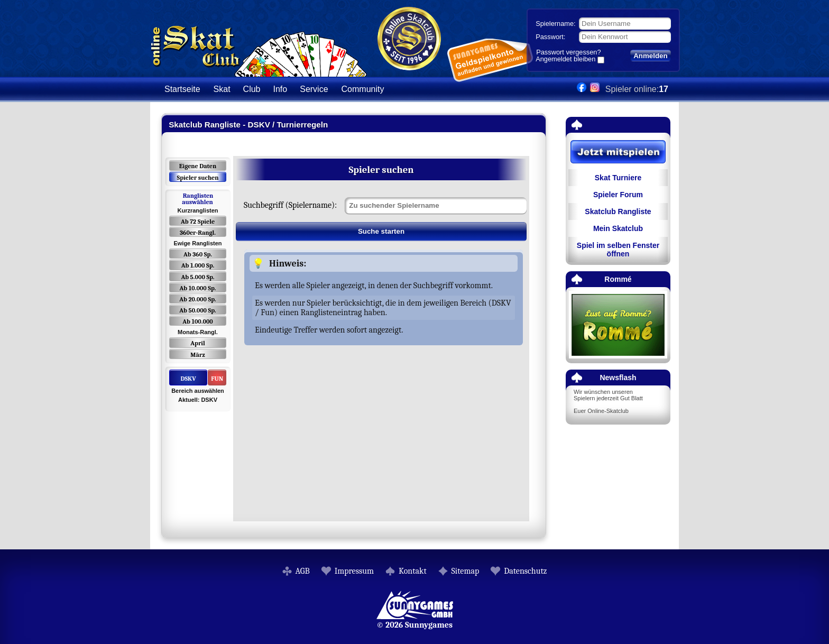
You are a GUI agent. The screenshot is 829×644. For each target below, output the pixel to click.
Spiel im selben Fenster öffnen (618, 250)
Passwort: (550, 37)
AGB (303, 571)
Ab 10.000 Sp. (198, 288)
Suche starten (381, 231)
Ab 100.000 (197, 321)
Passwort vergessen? (568, 52)
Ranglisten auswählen (197, 199)
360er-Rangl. (198, 233)
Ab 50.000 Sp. (198, 310)
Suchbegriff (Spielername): (290, 205)
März (197, 355)
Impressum (354, 571)
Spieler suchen (197, 178)
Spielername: (555, 24)
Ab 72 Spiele (198, 222)
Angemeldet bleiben (565, 60)
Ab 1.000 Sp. (198, 265)
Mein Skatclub (618, 228)
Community (363, 89)
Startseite (182, 89)
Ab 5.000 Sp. (197, 277)
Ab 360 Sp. (198, 254)
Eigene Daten (198, 166)
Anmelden (650, 56)
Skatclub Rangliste (618, 211)
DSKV (188, 379)
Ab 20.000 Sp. (197, 299)
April (198, 343)
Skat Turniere (618, 178)
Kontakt (413, 571)
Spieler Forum (618, 195)
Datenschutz (525, 571)
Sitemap (466, 571)
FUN (217, 379)
